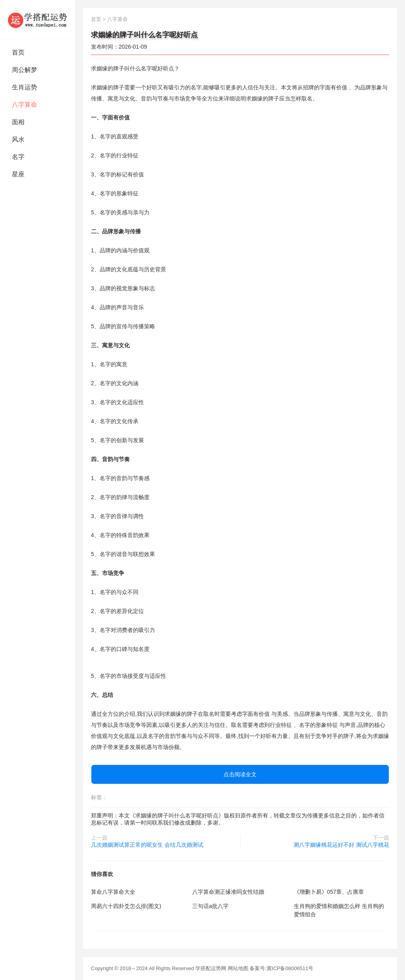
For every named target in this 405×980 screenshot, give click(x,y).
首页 (18, 52)
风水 (18, 139)
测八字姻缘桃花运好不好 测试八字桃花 (341, 845)
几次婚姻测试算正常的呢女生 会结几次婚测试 (147, 845)
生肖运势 (25, 87)
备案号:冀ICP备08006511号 (281, 968)
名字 (18, 157)
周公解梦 (25, 70)
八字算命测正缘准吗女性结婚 (228, 892)
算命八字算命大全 (113, 892)
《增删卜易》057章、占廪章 (329, 892)
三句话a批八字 (210, 906)
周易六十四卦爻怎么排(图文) (126, 906)
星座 (18, 174)
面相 (18, 122)
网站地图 (238, 968)
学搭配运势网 (211, 968)
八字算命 (25, 105)
